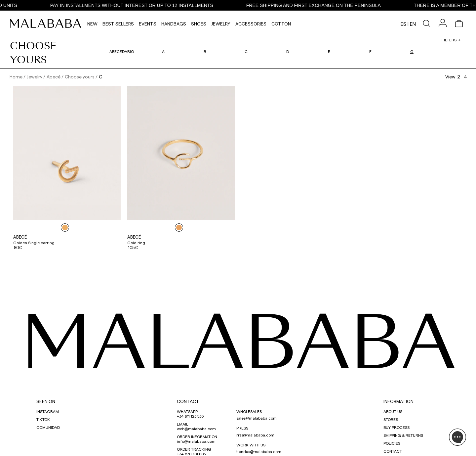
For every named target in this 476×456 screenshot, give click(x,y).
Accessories (251, 24)
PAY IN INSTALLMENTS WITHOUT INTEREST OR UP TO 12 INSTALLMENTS (137, 5)
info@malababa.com (196, 441)
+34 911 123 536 (190, 416)
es (403, 24)
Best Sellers (118, 24)
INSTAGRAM (48, 411)
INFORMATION (398, 401)
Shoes (199, 24)
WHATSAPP (187, 411)
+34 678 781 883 (191, 454)
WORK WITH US (251, 445)
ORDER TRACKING (194, 449)
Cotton (281, 24)
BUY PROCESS (397, 427)
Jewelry (221, 24)
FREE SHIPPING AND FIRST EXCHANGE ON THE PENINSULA (319, 5)
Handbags (174, 24)
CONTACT (188, 401)
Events (148, 24)
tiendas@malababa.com (259, 451)
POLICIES (392, 443)
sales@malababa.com (257, 418)
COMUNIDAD (48, 427)
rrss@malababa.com (255, 435)
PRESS (242, 428)
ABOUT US (393, 411)
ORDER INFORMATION (197, 436)
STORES (391, 419)
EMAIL (182, 424)
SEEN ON (46, 401)
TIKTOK (43, 419)
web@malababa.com (196, 429)
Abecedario (122, 51)
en (413, 24)
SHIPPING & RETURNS (403, 435)
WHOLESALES (249, 411)
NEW (92, 24)
